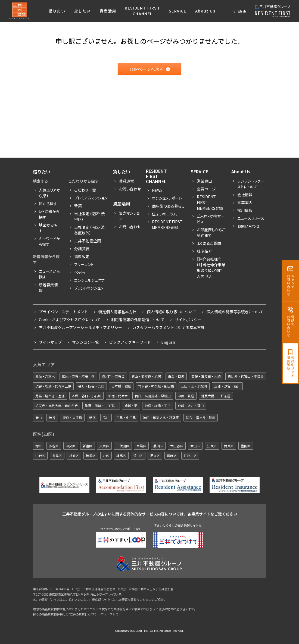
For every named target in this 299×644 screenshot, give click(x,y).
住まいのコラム (164, 214)
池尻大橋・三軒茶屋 (216, 396)
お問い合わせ (130, 189)
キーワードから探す (49, 241)
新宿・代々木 (118, 396)
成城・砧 (131, 406)
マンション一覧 (85, 342)
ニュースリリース (251, 218)
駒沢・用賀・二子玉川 (101, 406)
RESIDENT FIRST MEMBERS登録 (210, 202)
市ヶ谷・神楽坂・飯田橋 (156, 386)
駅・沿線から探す (49, 214)
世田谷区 (177, 446)
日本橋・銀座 (121, 386)
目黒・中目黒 (126, 418)
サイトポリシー (188, 320)
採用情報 (245, 210)
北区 (106, 456)
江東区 (212, 446)
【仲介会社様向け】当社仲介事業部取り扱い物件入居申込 (211, 268)
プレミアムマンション (91, 198)
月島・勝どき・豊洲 (50, 396)
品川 (106, 418)
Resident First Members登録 (167, 225)
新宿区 (88, 446)
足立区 (155, 456)
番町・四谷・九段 (91, 386)
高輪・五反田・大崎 (206, 376)
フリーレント (84, 264)
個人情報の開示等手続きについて (235, 312)
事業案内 (245, 202)
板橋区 (91, 456)
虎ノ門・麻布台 (113, 376)
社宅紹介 (204, 251)
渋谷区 (54, 446)
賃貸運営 (126, 181)
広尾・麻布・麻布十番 (78, 376)
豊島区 (57, 456)
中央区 (71, 446)
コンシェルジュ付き (90, 280)
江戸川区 (190, 456)
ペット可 (81, 272)
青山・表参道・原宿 (146, 376)
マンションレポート (167, 198)
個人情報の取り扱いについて (172, 312)
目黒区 (141, 446)
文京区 (104, 446)
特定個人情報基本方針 (117, 312)
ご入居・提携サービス (211, 219)
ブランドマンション (89, 288)
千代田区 (123, 446)
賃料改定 (82, 257)
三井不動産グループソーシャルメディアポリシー (80, 327)
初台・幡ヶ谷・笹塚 (201, 418)
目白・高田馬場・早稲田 (153, 396)
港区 (39, 446)
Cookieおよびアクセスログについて (70, 320)
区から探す (48, 204)
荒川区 (138, 456)
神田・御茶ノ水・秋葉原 (161, 418)
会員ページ (206, 189)
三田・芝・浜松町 (194, 386)
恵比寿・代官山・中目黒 (246, 376)
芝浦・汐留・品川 (227, 386)
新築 (78, 206)
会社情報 (245, 195)
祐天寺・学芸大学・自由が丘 (57, 406)
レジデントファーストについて (251, 184)
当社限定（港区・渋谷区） (89, 216)
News (157, 190)
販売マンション (129, 216)
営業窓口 (204, 181)
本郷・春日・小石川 (86, 396)
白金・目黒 (176, 376)
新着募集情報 (48, 288)
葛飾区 (172, 456)
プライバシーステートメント (63, 312)
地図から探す (48, 228)
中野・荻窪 (186, 396)
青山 (39, 418)
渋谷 (52, 418)
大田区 (195, 446)
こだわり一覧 (85, 190)
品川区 (158, 446)
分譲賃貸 (82, 249)
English (240, 11)
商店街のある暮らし (168, 206)
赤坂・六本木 (45, 376)
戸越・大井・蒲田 (191, 406)
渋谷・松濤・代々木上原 (53, 386)
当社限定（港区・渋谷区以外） (89, 230)
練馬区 (121, 456)
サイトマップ (50, 342)
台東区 (229, 446)
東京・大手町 (72, 418)
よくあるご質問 (209, 243)
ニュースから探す (49, 274)
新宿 (92, 418)
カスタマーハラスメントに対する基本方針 (169, 327)
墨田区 (246, 446)
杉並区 (74, 456)
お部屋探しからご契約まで (211, 232)
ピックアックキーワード (130, 342)
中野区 (40, 456)
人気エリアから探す (50, 193)
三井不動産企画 (88, 241)
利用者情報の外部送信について (138, 320)
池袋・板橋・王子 (158, 406)
